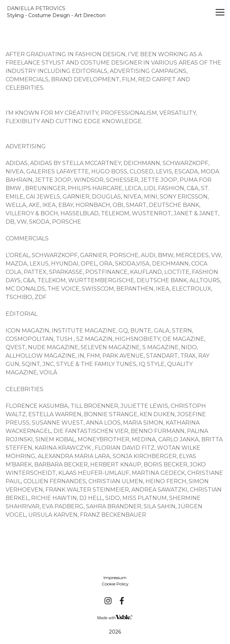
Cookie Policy (115, 584)
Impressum (115, 578)
